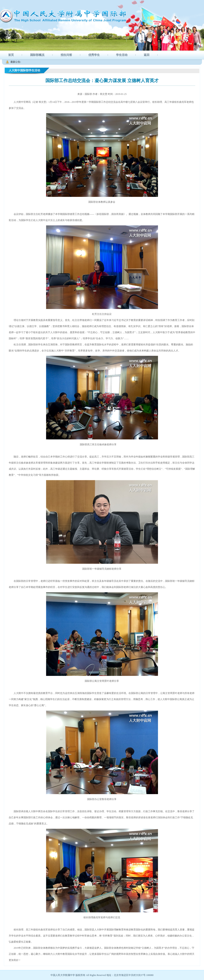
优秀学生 (94, 55)
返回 (147, 55)
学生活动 (122, 55)
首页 (11, 55)
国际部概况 (37, 55)
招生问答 (66, 55)
